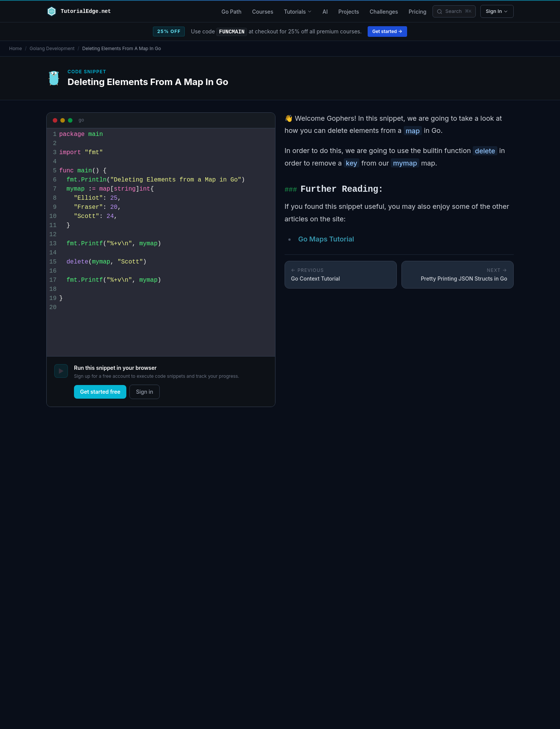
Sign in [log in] (144, 392)
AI (325, 12)
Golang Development (52, 48)
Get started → (387, 31)
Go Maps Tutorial (326, 239)
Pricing (418, 12)
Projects (349, 12)
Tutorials (298, 12)
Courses (263, 12)
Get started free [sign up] (100, 392)
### (291, 190)
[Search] (454, 11)
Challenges (384, 12)
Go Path (232, 12)
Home (16, 48)
